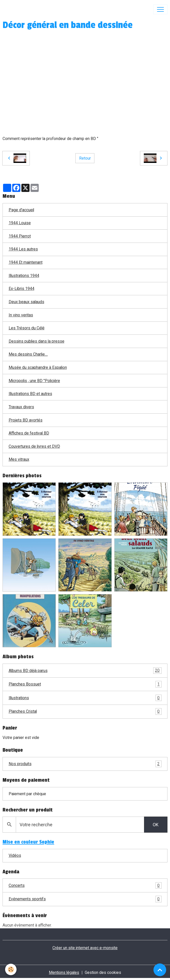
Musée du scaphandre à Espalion (38, 367)
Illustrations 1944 (24, 276)
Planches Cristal (85, 711)
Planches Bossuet (85, 684)
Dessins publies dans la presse (37, 341)
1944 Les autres (23, 249)
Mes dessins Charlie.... (28, 354)
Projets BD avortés (26, 420)
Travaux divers (21, 407)
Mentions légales (64, 972)
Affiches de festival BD (29, 433)
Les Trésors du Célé (27, 328)
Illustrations (85, 698)
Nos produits (85, 764)
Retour (85, 158)
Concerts (85, 886)
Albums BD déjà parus (85, 671)
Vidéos (15, 855)
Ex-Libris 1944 (22, 289)
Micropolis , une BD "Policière (34, 381)
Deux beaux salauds (26, 302)
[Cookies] (11, 969)
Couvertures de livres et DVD (34, 446)
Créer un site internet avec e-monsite (85, 948)
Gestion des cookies (103, 972)
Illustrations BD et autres (30, 394)
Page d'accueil (21, 210)
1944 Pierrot (20, 236)
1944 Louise (20, 223)
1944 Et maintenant (26, 262)
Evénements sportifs (85, 899)
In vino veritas (21, 315)
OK (156, 825)
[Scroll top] (160, 970)
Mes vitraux (19, 459)
